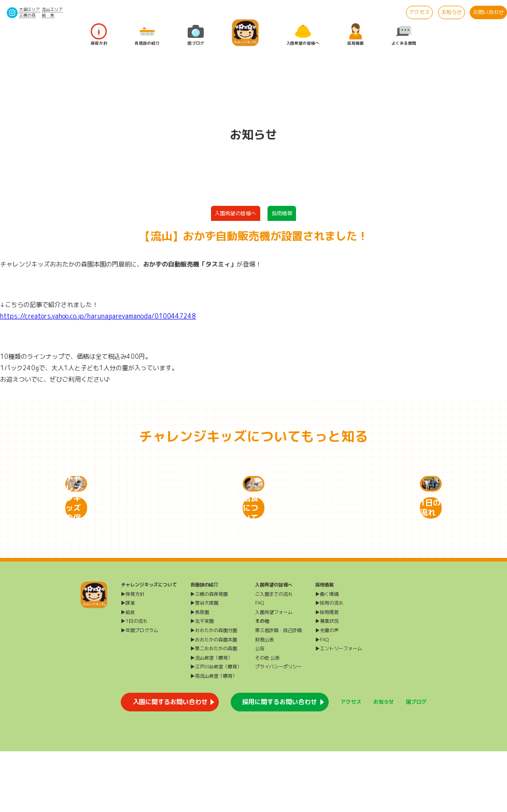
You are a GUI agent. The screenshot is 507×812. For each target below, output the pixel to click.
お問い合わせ (488, 12)
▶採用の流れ (329, 663)
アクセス (419, 12)
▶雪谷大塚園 (204, 663)
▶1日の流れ (134, 682)
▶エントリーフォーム (339, 709)
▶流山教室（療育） (211, 718)
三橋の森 (27, 15)
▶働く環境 (327, 655)
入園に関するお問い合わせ (170, 762)
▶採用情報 (327, 673)
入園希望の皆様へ (303, 34)
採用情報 (356, 34)
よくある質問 (404, 34)
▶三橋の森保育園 (209, 655)
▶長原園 (200, 673)
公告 (260, 709)
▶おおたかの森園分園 (214, 691)
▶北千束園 (202, 682)
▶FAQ (322, 700)
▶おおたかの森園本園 (214, 700)
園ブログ (196, 34)
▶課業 (128, 663)
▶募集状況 (327, 682)
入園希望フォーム (274, 673)
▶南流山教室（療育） (214, 737)
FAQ (259, 663)
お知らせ (452, 12)
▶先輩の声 (327, 691)
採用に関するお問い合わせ (279, 762)
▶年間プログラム (139, 691)
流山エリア (52, 9)
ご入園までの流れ (274, 655)
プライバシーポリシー (278, 727)
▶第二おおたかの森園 (214, 709)
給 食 (48, 15)
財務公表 (264, 700)
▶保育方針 (132, 655)
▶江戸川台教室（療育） (216, 727)
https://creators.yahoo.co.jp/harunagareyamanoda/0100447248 (98, 316)
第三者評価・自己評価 (278, 691)
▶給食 (128, 673)
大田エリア (30, 9)
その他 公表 (267, 718)
